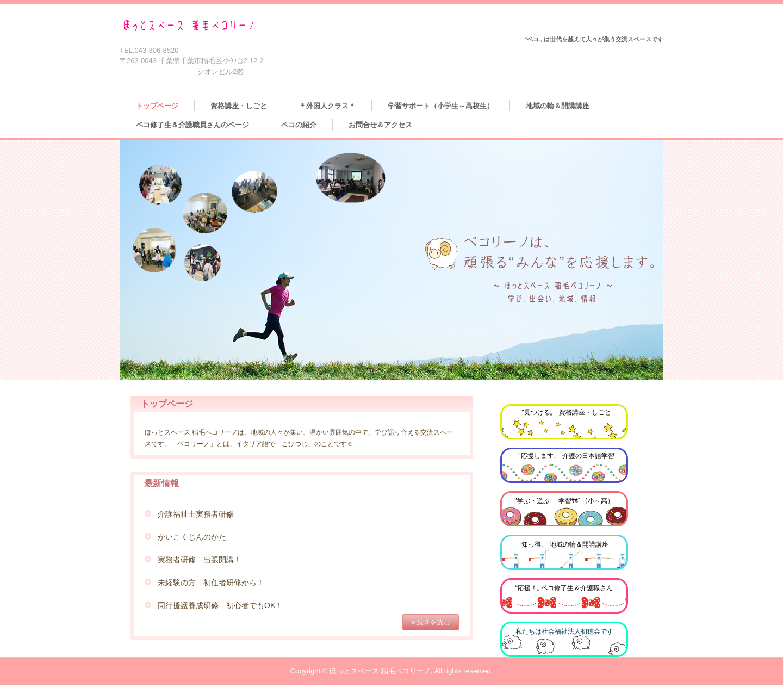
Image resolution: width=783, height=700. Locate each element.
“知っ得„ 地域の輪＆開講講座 (564, 544)
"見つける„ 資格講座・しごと (566, 412)
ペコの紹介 (299, 125)
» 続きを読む (431, 622)
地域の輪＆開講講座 (558, 106)
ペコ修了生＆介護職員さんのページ (192, 125)
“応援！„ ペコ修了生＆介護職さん (564, 588)
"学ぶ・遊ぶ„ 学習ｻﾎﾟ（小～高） (564, 501)
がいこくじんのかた (192, 537)
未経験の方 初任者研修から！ (211, 583)
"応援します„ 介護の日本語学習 (566, 456)
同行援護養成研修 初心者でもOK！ (220, 605)
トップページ (157, 106)
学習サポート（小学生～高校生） (441, 106)
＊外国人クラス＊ (327, 106)
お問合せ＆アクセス (380, 125)
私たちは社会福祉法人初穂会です (564, 631)
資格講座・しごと (239, 106)
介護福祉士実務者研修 (196, 514)
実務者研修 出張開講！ (200, 560)
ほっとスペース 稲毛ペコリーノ (220, 26)
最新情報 (161, 483)
